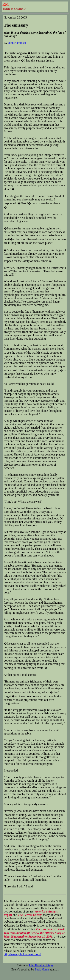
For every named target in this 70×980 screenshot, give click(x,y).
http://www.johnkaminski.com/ (22, 954)
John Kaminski (17, 43)
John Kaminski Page (41, 965)
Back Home (42, 969)
